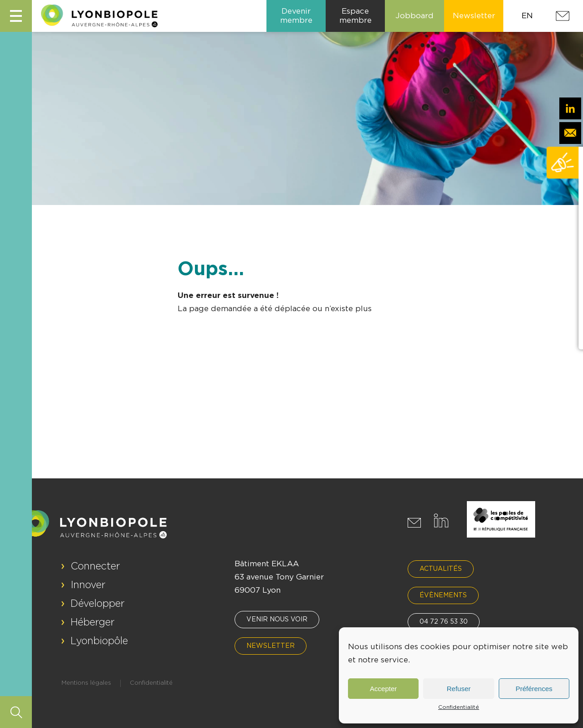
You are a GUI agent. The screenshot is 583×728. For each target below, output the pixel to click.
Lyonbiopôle (99, 641)
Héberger (93, 622)
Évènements (443, 595)
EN (527, 16)
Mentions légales (86, 683)
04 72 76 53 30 (444, 622)
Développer (98, 604)
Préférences (534, 689)
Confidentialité (459, 707)
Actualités (441, 569)
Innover (88, 585)
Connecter (95, 566)
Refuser (459, 689)
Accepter (383, 689)
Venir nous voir (277, 620)
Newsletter (271, 646)
